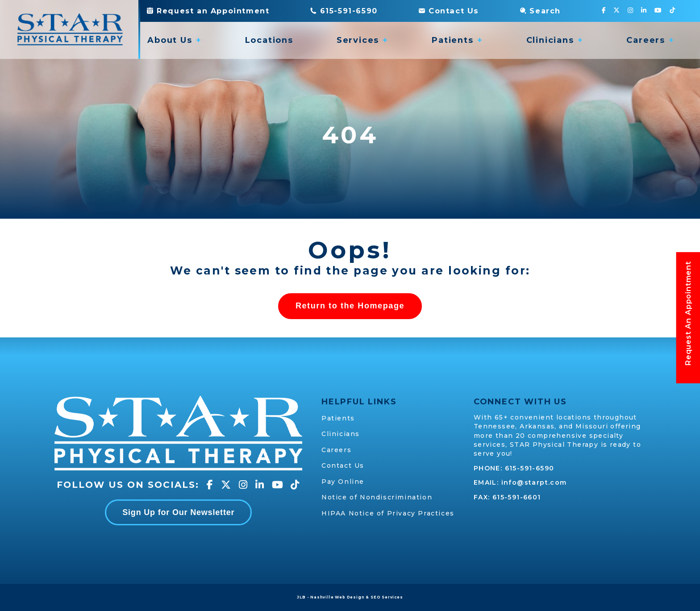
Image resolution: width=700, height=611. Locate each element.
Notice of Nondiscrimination (377, 497)
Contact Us (448, 11)
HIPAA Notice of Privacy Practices (388, 513)
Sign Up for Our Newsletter (178, 512)
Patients (338, 418)
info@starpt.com (534, 483)
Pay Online (343, 482)
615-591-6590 (530, 468)
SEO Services (387, 597)
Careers (336, 450)
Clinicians (341, 434)
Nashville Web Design (337, 597)
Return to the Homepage (350, 306)
